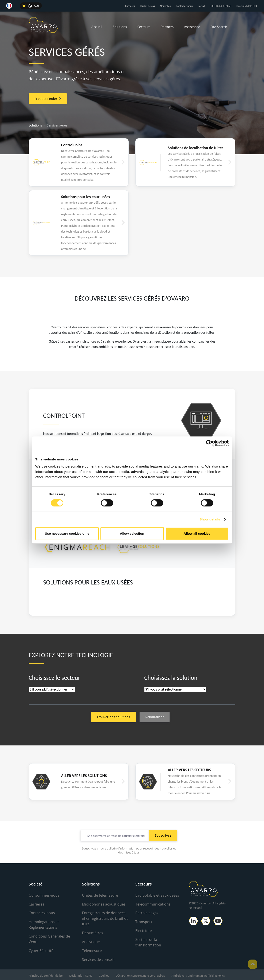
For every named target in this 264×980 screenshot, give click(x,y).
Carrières (130, 6)
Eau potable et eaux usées (157, 895)
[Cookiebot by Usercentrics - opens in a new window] (209, 443)
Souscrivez (163, 835)
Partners (167, 27)
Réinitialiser (155, 717)
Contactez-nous (184, 6)
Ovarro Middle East (247, 6)
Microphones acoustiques (104, 904)
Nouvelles (165, 6)
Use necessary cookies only (67, 533)
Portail (202, 6)
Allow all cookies (197, 533)
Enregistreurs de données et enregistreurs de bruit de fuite (105, 918)
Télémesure (92, 949)
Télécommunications (153, 904)
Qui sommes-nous (44, 895)
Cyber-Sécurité (41, 949)
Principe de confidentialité (46, 974)
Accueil (97, 27)
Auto (37, 6)
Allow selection (132, 533)
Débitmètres (93, 932)
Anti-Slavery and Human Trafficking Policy (198, 974)
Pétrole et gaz (147, 913)
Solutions (120, 27)
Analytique (91, 941)
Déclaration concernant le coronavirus (140, 974)
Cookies (104, 974)
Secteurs (144, 27)
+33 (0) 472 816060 (221, 6)
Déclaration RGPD (81, 974)
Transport (144, 921)
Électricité (144, 930)
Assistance (192, 27)
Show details (210, 519)
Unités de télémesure (100, 895)
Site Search (219, 27)
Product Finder (48, 99)
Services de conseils (99, 958)
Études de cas (147, 6)
